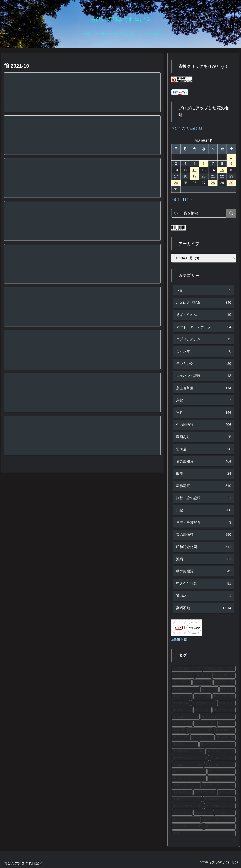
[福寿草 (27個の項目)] (226, 703)
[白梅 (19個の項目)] (181, 737)
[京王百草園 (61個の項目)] (224, 676)
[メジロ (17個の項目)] (185, 744)
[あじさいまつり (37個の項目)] (186, 689)
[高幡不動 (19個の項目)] (225, 731)
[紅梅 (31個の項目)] (228, 689)
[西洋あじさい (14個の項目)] (219, 785)
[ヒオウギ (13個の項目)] (204, 813)
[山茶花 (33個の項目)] (209, 689)
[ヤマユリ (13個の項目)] (186, 820)
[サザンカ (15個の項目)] (222, 772)
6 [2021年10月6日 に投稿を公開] (204, 164)
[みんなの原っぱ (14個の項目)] (187, 806)
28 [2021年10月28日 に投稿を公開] (213, 183)
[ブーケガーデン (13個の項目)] (220, 806)
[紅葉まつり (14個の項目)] (219, 799)
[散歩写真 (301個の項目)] (183, 676)
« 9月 (175, 200)
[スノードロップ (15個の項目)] (189, 772)
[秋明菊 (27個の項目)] (182, 710)
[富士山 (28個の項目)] (181, 703)
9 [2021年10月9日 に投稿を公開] (231, 164)
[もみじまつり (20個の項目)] (200, 731)
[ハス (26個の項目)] (202, 710)
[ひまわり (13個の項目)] (225, 813)
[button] (231, 213)
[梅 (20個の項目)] (179, 731)
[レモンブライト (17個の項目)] (217, 744)
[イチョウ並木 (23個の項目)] (218, 717)
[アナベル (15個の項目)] (186, 785)
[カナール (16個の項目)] (220, 751)
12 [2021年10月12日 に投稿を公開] (194, 170)
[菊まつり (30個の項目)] (182, 696)
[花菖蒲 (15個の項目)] (222, 779)
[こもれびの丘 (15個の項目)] (189, 779)
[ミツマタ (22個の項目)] (182, 724)
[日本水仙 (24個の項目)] (224, 710)
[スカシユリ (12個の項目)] (220, 827)
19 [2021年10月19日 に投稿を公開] (194, 176)
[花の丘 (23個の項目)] (186, 717)
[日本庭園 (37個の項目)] (224, 683)
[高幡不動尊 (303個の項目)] (187, 669)
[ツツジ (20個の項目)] (226, 724)
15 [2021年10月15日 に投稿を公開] (222, 170)
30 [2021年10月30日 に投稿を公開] (231, 183)
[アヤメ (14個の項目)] (226, 792)
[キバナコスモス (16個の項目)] (190, 758)
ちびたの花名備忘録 (187, 128)
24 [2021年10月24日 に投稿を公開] (176, 183)
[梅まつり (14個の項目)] (187, 799)
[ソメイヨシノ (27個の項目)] (204, 703)
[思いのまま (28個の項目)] (224, 696)
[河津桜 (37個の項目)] (202, 683)
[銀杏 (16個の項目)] (223, 758)
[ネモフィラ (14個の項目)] (205, 792)
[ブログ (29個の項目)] (202, 696)
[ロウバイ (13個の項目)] (182, 813)
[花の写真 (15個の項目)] (220, 765)
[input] (204, 213)
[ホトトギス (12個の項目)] (187, 827)
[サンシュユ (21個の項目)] (205, 724)
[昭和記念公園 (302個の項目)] (219, 669)
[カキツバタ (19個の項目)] (202, 737)
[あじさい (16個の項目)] (187, 765)
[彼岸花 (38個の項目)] (182, 683)
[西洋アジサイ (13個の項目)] (219, 820)
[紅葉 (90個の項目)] (203, 676)
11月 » (188, 200)
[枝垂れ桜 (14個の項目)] (182, 792)
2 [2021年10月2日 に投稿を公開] (231, 157)
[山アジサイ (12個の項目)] (204, 834)
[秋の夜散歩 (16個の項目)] (188, 751)
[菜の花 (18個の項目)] (226, 737)
